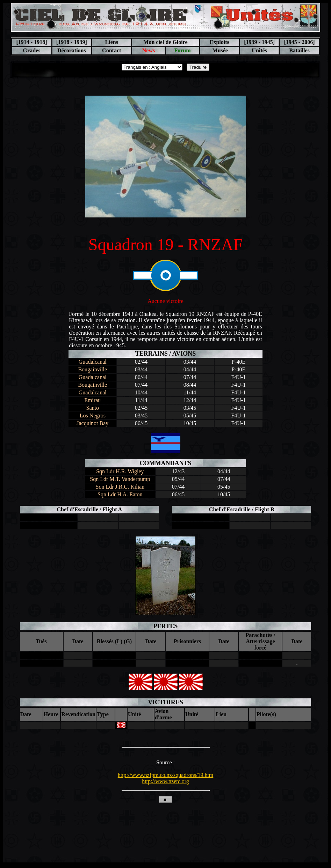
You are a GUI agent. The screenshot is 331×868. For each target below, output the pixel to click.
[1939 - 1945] (259, 42)
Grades (32, 50)
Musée (220, 50)
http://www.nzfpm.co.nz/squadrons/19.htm (166, 775)
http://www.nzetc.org (165, 781)
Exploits (220, 42)
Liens (112, 42)
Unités (259, 50)
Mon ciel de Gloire (165, 42)
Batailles (299, 50)
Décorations (72, 50)
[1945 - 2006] (300, 42)
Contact (111, 50)
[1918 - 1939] (72, 42)
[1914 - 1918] (31, 42)
